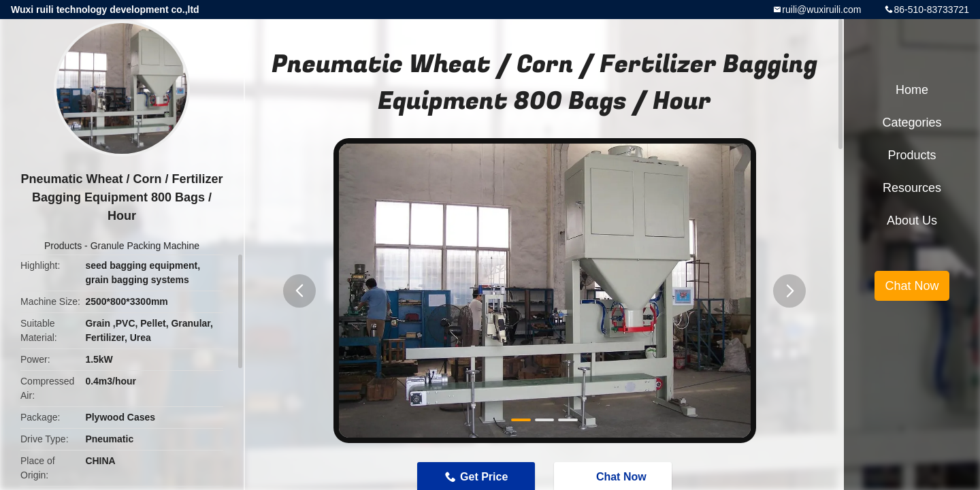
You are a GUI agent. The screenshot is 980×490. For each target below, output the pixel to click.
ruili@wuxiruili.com (821, 10)
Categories (912, 122)
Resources (912, 188)
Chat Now (912, 286)
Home (912, 90)
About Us (912, 220)
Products (63, 246)
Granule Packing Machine (145, 246)
